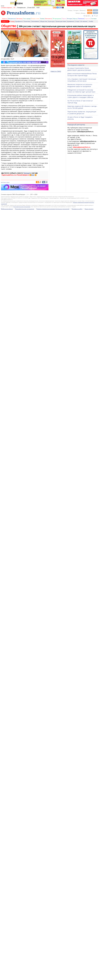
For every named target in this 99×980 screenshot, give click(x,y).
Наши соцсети (89, 592)
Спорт (77, 21)
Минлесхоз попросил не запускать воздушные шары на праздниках (80, 85)
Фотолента (49, 19)
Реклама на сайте (77, 592)
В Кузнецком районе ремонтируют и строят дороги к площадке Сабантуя (81, 96)
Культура (51, 21)
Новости (5, 19)
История (70, 19)
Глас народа (27, 19)
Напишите (27, 173)
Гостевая (94, 19)
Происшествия (61, 21)
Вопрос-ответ (35, 19)
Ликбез (42, 19)
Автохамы (19, 19)
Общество (44, 21)
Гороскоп (88, 19)
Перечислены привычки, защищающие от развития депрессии (82, 113)
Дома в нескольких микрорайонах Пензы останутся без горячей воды (82, 75)
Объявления (12, 19)
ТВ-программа (57, 19)
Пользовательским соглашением (22, 590)
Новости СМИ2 (56, 71)
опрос (8, 182)
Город (12, 21)
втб (2, 182)
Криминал (71, 21)
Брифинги (19, 21)
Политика (27, 21)
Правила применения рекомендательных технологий (53, 592)
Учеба (91, 21)
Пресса (64, 19)
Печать (46, 59)
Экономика (35, 21)
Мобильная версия (7, 592)
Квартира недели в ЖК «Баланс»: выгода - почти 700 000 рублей (82, 107)
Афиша (75, 19)
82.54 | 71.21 (91, 16)
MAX (33, 175)
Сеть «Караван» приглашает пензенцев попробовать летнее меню (82, 80)
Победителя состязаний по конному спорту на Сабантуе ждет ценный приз (81, 91)
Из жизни (84, 21)
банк (5, 182)
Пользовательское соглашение (25, 592)
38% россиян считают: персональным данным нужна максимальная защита (57, 26)
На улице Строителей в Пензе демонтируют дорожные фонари (79, 69)
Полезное (81, 19)
